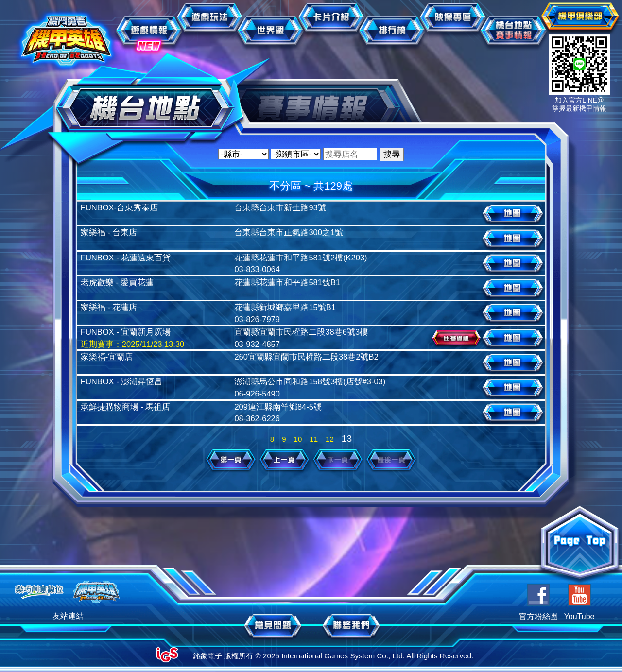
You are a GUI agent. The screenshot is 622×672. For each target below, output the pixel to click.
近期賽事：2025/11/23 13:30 (132, 344)
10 (298, 439)
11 (314, 439)
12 (330, 439)
